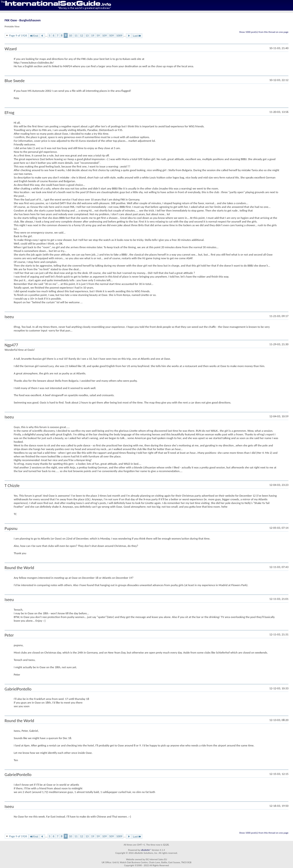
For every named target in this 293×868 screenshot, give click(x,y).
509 (111, 35)
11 (76, 35)
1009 (119, 35)
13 (87, 35)
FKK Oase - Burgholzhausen (23, 20)
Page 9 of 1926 (18, 35)
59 (98, 35)
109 (104, 35)
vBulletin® (146, 850)
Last (137, 36)
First (34, 36)
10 (70, 35)
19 (93, 35)
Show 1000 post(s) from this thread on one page (264, 32)
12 (82, 35)
